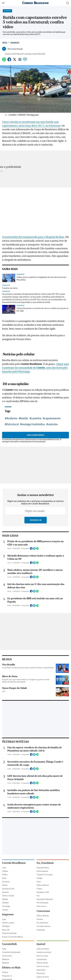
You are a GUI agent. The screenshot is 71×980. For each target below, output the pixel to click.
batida (24, 418)
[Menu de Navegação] (4, 3)
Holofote (5, 903)
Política (5, 875)
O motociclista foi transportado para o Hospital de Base (33, 237)
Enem (39, 882)
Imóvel (41, 944)
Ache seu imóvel (43, 949)
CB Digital (6, 926)
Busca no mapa (42, 956)
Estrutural (13, 424)
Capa (4, 868)
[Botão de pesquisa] (68, 3)
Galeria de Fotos (43, 977)
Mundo (5, 885)
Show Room (41, 970)
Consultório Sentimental (11, 952)
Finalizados (41, 930)
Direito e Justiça (8, 923)
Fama (4, 949)
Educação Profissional (45, 899)
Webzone (6, 959)
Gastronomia (7, 956)
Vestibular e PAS (43, 892)
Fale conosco (41, 906)
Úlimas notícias (42, 963)
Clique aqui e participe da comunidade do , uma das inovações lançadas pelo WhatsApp (35, 368)
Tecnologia (6, 906)
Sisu (38, 896)
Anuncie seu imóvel (44, 952)
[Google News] (20, 61)
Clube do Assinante (9, 933)
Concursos (43, 911)
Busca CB (6, 930)
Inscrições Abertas (44, 926)
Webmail (5, 963)
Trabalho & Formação (45, 875)
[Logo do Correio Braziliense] (36, 3)
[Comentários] (25, 61)
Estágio (39, 878)
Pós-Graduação (42, 903)
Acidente (12, 418)
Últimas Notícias (43, 885)
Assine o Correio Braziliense (13, 937)
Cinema (5, 972)
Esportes (5, 892)
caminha (36, 418)
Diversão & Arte (8, 889)
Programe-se (7, 976)
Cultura (39, 889)
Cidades (5, 871)
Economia (6, 882)
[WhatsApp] (4, 61)
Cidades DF (15, 43)
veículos (53, 424)
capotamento (52, 418)
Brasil (4, 878)
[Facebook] (9, 61)
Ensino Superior (42, 871)
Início (5, 43)
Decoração (41, 973)
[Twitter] (15, 61)
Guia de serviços (43, 966)
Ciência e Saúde (8, 896)
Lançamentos (42, 959)
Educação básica (43, 868)
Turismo (5, 910)
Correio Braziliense (14, 863)
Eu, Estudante (45, 863)
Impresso (8, 914)
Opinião (5, 899)
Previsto (40, 919)
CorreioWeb (9, 944)
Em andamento (42, 923)
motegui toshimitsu (33, 424)
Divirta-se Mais (11, 968)
